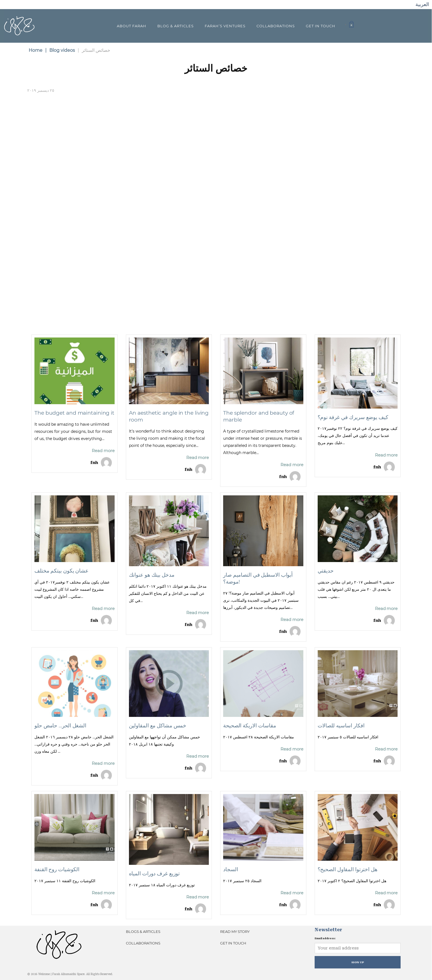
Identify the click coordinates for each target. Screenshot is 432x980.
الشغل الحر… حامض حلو (60, 726)
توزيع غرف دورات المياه (154, 874)
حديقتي (326, 571)
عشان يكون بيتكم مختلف (61, 571)
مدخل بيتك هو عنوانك (152, 575)
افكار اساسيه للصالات (341, 726)
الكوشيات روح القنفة (57, 869)
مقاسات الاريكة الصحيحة (250, 726)
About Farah (132, 26)
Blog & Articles (175, 26)
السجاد (230, 869)
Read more (103, 451)
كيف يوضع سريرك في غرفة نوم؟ (353, 417)
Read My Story (235, 932)
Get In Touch (321, 26)
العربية (422, 4)
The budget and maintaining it (74, 413)
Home (36, 50)
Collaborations (276, 26)
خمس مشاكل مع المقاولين (158, 726)
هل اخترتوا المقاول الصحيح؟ (348, 869)
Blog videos (60, 50)
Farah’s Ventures (225, 26)
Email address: (325, 938)
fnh (94, 463)
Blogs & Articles (143, 932)
